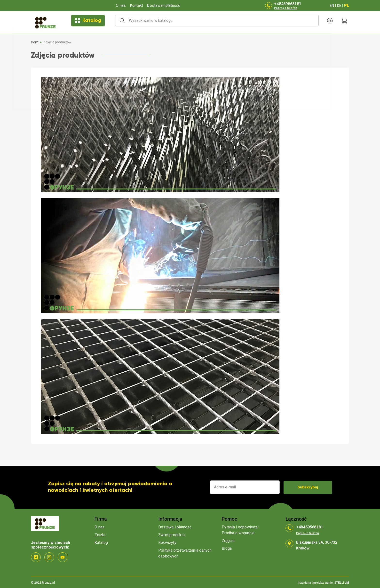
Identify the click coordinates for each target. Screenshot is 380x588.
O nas (121, 5)
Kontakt (137, 5)
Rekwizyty (167, 542)
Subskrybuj (308, 487)
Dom (35, 42)
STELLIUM (342, 582)
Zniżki (100, 534)
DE (339, 6)
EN (332, 6)
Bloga (227, 548)
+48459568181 (288, 4)
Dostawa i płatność (163, 5)
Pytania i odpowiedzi (240, 527)
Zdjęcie (228, 540)
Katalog (88, 21)
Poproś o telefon (286, 8)
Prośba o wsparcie (238, 532)
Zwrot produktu (171, 534)
